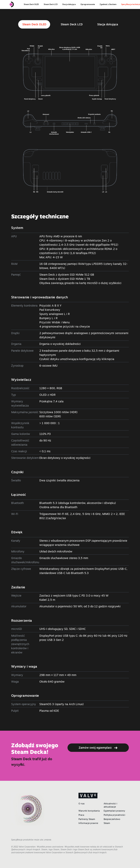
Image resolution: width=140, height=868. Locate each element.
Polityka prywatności (114, 815)
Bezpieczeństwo (112, 819)
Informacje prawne (88, 823)
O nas (81, 804)
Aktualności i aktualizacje (110, 805)
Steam (107, 823)
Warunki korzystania (89, 811)
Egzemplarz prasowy (114, 811)
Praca (81, 815)
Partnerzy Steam (87, 819)
